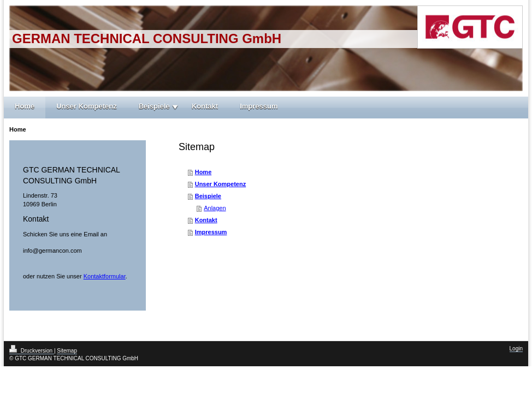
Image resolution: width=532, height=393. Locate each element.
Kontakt (205, 106)
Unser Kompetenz (87, 106)
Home (25, 106)
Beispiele (154, 106)
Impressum (259, 106)
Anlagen (215, 208)
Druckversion (32, 351)
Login (516, 349)
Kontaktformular (105, 276)
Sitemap (67, 351)
